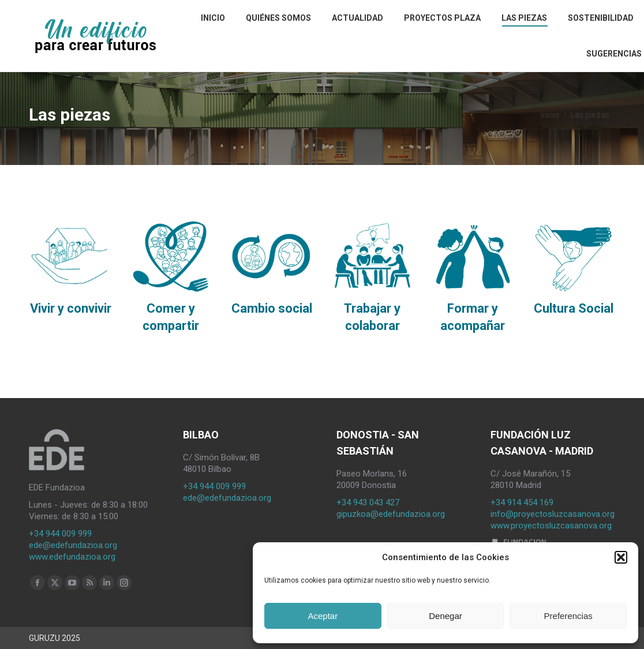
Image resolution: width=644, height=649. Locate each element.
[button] (621, 557)
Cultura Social (574, 308)
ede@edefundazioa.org (73, 545)
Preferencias (568, 616)
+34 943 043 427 (368, 502)
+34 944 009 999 (60, 534)
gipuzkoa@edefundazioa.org (391, 514)
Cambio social (272, 308)
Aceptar (323, 616)
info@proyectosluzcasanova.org (553, 514)
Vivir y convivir (71, 308)
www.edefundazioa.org (72, 557)
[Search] (606, 15)
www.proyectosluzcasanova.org (551, 526)
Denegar (445, 616)
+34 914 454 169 (522, 502)
